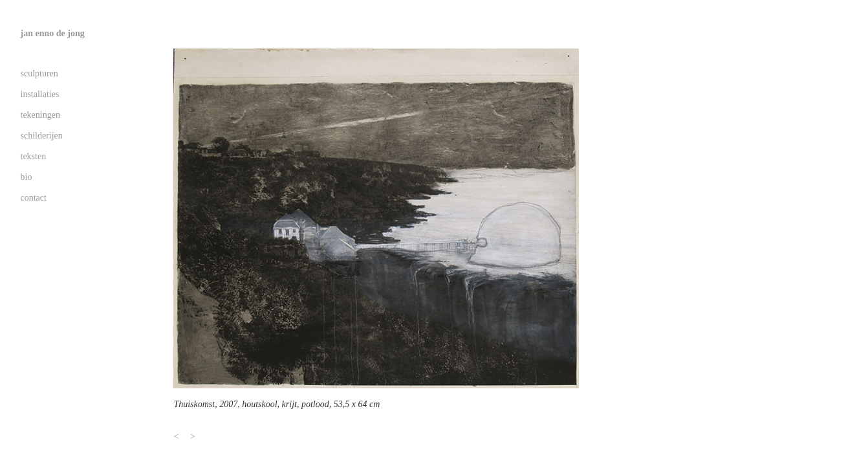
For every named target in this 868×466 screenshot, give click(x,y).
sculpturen (39, 73)
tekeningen (40, 115)
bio (27, 177)
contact (34, 198)
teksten (34, 156)
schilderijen (42, 136)
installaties (40, 94)
